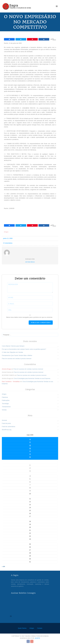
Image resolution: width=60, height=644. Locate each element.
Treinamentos (6, 407)
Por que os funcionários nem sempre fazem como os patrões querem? (24, 349)
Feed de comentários (9, 427)
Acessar (4, 420)
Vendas (4, 410)
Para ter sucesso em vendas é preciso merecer (17, 359)
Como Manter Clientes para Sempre (13, 346)
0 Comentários (8, 243)
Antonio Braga (30, 262)
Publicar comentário (41, 323)
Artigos (6, 232)
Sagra (16, 615)
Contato (40, 628)
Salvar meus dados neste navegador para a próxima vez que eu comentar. (29, 317)
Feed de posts (6, 423)
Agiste (37, 638)
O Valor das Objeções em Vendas (12, 352)
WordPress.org (7, 430)
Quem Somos (22, 628)
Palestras (5, 397)
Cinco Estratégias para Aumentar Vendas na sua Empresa (32, 378)
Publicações (6, 400)
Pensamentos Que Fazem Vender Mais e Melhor (17, 355)
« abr (3, 566)
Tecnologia (5, 404)
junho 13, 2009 (8, 238)
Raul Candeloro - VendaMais (11, 382)
